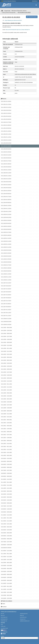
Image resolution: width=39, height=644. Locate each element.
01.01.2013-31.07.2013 (6, 161)
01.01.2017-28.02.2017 (6, 286)
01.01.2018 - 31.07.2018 (6, 336)
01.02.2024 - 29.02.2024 (6, 527)
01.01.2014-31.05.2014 (6, 191)
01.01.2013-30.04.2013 (6, 149)
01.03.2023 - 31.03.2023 (6, 494)
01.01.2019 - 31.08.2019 (6, 375)
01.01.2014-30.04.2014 (6, 188)
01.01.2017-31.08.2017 (6, 304)
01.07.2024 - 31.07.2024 (6, 542)
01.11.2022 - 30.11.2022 (6, 482)
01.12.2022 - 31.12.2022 (6, 485)
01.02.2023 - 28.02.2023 (6, 491)
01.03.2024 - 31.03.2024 (6, 530)
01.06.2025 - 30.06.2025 (6, 574)
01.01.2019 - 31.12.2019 (6, 387)
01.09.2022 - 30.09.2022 (6, 476)
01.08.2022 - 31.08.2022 (6, 473)
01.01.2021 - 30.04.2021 (6, 426)
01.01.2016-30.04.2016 (6, 256)
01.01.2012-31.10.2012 (6, 131)
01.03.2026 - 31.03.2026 (6, 598)
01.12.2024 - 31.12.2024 (6, 557)
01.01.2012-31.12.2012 (6, 137)
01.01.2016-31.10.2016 (6, 274)
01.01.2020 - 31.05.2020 (6, 402)
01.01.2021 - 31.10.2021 (6, 444)
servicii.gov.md (4, 617)
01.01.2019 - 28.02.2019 (6, 360)
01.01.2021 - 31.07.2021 (6, 435)
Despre (3, 623)
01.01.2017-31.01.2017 (6, 283)
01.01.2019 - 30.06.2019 (6, 369)
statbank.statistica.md (25, 621)
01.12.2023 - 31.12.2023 (6, 521)
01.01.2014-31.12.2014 (6, 208)
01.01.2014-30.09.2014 (6, 203)
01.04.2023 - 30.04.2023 (6, 497)
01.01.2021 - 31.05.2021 (6, 429)
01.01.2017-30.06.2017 (6, 298)
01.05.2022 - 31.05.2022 (6, 464)
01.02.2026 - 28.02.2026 (6, 595)
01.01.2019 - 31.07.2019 (6, 372)
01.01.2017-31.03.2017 (6, 289)
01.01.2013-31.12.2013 (6, 176)
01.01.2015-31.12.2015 (6, 244)
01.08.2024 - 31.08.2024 (6, 545)
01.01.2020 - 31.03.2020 (6, 396)
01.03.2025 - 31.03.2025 (6, 566)
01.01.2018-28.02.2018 (6, 322)
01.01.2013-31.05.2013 (6, 152)
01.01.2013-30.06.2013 (6, 158)
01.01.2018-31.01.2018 (6, 319)
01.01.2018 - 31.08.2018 (6, 339)
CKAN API (3, 626)
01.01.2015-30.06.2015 (6, 229)
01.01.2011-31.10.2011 (6, 101)
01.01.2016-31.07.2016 (6, 265)
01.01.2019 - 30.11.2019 (6, 384)
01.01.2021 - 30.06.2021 (6, 432)
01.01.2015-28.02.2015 (6, 217)
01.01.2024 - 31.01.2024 (6, 524)
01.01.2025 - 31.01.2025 (6, 560)
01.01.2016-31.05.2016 (6, 259)
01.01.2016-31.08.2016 (6, 268)
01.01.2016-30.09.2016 (6, 271)
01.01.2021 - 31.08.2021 (6, 438)
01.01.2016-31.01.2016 (6, 247)
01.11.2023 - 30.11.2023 (6, 518)
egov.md (3, 615)
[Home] (2, 11)
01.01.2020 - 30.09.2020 (6, 411)
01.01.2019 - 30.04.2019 (6, 357)
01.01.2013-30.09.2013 (6, 167)
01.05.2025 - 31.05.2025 (6, 571)
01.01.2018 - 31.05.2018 (6, 330)
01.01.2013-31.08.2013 (6, 164)
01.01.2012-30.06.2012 (6, 119)
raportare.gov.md (24, 614)
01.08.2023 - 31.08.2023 (6, 509)
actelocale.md (4, 621)
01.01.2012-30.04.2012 (6, 116)
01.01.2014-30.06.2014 (6, 194)
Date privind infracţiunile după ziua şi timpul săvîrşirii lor (18, 30)
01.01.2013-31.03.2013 (24, 13)
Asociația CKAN (4, 628)
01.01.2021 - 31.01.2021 (6, 417)
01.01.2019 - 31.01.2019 (6, 354)
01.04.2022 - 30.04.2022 (6, 461)
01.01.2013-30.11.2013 (6, 173)
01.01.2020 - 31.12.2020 (6, 414)
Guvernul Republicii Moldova (9, 1)
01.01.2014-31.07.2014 (6, 197)
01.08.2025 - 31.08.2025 (6, 577)
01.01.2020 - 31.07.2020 (6, 405)
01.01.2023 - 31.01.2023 (6, 488)
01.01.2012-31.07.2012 (6, 122)
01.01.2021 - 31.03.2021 (6, 423)
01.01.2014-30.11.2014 (6, 211)
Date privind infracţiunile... (9, 13)
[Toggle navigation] (36, 5)
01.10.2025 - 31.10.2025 (6, 583)
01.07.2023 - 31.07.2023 (6, 506)
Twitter (3, 604)
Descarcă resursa (32, 17)
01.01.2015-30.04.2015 (6, 223)
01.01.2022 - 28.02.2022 (6, 455)
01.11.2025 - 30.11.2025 (6, 586)
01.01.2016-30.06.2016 (6, 262)
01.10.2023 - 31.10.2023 (6, 515)
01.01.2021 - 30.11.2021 (6, 447)
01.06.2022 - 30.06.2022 (6, 467)
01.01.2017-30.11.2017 (6, 313)
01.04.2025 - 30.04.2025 (6, 568)
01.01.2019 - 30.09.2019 (6, 378)
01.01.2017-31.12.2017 (6, 316)
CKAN (3, 634)
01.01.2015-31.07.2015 (6, 232)
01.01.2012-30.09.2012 (6, 128)
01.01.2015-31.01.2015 (6, 214)
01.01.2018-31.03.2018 (6, 325)
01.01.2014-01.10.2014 (6, 206)
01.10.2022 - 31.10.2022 (6, 479)
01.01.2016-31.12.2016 (6, 280)
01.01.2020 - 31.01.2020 (6, 390)
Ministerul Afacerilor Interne (19, 11)
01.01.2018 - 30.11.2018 (6, 348)
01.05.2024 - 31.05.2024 (6, 536)
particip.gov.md (4, 619)
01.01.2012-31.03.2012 (6, 113)
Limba (2, 636)
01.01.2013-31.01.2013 (6, 140)
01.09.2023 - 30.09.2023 (6, 512)
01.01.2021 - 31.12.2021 (6, 449)
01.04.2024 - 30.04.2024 (6, 533)
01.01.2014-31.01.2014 (6, 155)
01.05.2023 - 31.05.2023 (6, 500)
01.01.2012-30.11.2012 (6, 134)
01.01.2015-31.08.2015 (6, 235)
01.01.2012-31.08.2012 (6, 125)
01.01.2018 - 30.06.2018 (6, 333)
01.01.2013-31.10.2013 (6, 170)
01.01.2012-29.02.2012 (6, 110)
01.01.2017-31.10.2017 (6, 310)
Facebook (4, 607)
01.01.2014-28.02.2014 (6, 182)
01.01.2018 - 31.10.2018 (6, 345)
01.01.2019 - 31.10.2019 (6, 381)
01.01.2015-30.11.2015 (6, 241)
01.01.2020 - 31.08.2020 (6, 408)
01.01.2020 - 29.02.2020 (6, 393)
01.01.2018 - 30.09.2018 (6, 342)
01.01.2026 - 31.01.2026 (6, 592)
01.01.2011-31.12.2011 (6, 104)
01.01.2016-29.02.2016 (6, 250)
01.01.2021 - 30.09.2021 (6, 441)
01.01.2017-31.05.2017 (6, 295)
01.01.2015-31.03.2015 (6, 220)
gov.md (2, 614)
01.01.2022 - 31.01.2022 (6, 452)
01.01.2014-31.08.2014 (6, 200)
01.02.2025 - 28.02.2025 (6, 563)
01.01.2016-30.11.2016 (6, 277)
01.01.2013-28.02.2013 (6, 143)
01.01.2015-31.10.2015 (6, 238)
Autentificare (35, 1)
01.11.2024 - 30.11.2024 (6, 554)
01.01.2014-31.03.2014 (6, 185)
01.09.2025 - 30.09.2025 (6, 580)
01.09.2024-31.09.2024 (6, 548)
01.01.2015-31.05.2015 (6, 226)
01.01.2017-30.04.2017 (6, 292)
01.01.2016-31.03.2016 (6, 253)
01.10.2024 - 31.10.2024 (6, 551)
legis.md (22, 615)
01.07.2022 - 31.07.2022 (6, 470)
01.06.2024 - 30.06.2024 (6, 539)
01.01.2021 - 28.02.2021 (6, 420)
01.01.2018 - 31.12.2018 (6, 351)
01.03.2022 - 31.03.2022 (6, 458)
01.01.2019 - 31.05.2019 (6, 366)
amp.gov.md (23, 619)
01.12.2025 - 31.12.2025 (6, 589)
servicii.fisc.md (23, 617)
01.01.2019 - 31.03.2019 (6, 363)
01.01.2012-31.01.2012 (6, 107)
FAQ (2, 625)
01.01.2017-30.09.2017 (6, 307)
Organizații (7, 11)
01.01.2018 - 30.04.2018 (6, 327)
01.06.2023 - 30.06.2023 (6, 503)
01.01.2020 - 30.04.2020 (6, 399)
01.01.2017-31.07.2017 (6, 301)
